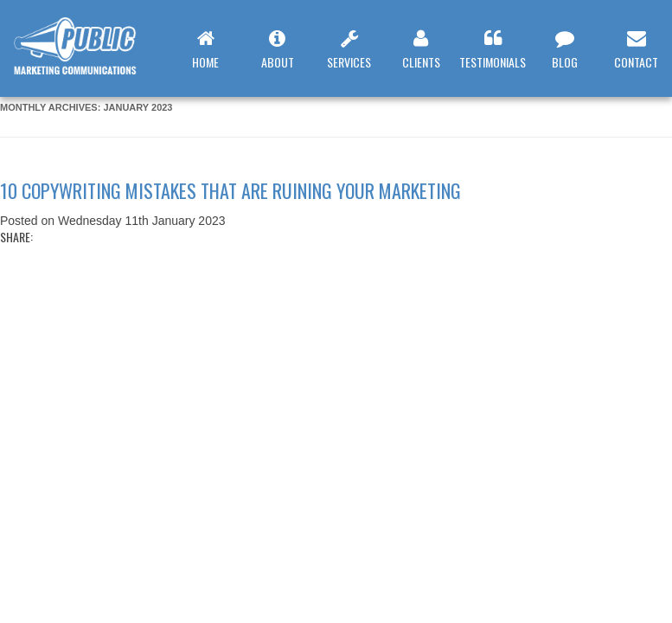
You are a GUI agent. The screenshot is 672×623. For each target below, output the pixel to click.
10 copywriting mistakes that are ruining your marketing (230, 190)
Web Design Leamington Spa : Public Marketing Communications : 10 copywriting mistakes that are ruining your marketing (85, 55)
